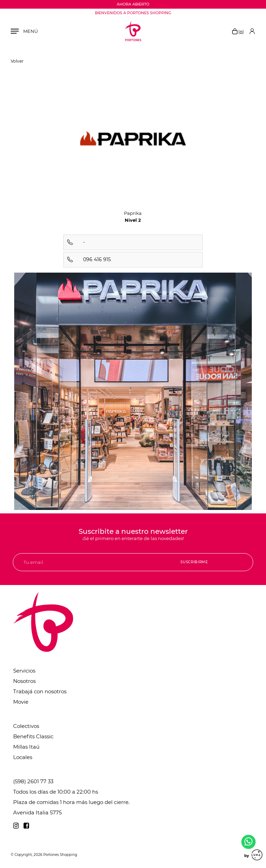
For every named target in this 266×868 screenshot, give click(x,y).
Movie (21, 702)
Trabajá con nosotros (40, 691)
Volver (17, 61)
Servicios (24, 671)
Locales (23, 757)
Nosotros (24, 681)
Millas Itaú (26, 747)
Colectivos (26, 726)
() (238, 32)
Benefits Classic (33, 736)
